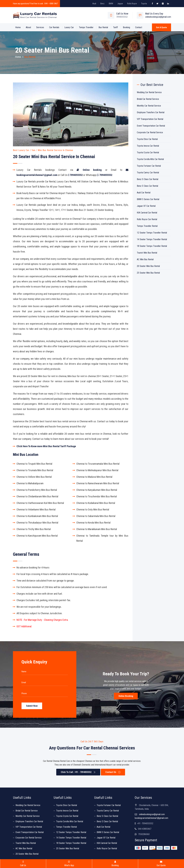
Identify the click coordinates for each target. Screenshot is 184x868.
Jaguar (120, 4)
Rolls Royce (132, 4)
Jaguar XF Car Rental (146, 206)
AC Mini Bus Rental (145, 259)
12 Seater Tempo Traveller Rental (152, 233)
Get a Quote (161, 27)
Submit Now (32, 706)
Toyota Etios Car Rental (147, 139)
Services (40, 27)
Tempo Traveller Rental (147, 226)
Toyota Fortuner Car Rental (149, 166)
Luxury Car (69, 27)
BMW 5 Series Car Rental (148, 199)
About (28, 27)
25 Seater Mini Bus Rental (148, 273)
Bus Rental (103, 27)
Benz (102, 4)
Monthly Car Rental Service (149, 106)
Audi (94, 4)
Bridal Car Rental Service (148, 99)
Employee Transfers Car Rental (151, 112)
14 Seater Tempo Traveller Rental (152, 239)
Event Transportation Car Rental (151, 126)
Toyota (144, 4)
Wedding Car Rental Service (149, 92)
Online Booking (126, 696)
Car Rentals (54, 27)
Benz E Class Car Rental (147, 186)
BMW (111, 4)
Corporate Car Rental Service (150, 132)
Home (18, 27)
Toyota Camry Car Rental (148, 173)
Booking (126, 27)
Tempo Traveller (86, 27)
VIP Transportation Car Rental (150, 119)
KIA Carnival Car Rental (147, 213)
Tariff (115, 27)
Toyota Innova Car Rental (148, 146)
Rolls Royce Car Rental (147, 219)
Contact (139, 27)
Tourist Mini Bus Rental (147, 253)
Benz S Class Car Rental (148, 179)
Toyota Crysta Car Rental (148, 152)
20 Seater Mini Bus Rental (148, 266)
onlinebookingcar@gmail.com (158, 17)
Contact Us (113, 772)
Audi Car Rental (144, 193)
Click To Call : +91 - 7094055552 (78, 772)
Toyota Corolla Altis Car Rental (150, 159)
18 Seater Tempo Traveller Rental (152, 246)
